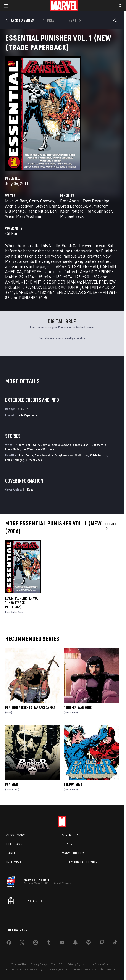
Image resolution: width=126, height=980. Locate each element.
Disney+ (68, 844)
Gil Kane (13, 233)
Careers (13, 853)
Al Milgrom (99, 206)
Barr (7, 612)
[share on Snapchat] (75, 943)
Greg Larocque (74, 206)
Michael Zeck (72, 216)
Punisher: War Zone (78, 708)
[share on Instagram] (36, 943)
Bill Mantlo (15, 211)
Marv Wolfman (29, 216)
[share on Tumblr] (49, 943)
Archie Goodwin (19, 206)
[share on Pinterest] (89, 943)
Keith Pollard (72, 211)
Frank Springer (99, 211)
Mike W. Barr (16, 201)
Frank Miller (37, 211)
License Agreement (58, 969)
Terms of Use (19, 964)
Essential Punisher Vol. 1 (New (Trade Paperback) (22, 603)
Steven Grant (47, 206)
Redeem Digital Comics (79, 862)
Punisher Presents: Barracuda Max (30, 708)
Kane (20, 612)
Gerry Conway (42, 201)
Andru (14, 612)
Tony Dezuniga (96, 201)
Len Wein (28, 449)
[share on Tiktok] (115, 943)
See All (111, 526)
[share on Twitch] (102, 943)
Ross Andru (70, 201)
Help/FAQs (14, 844)
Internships (16, 862)
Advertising (71, 835)
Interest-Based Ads (85, 969)
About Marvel (17, 835)
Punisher (12, 784)
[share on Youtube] (62, 943)
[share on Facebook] (9, 943)
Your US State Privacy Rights (68, 964)
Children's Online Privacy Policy (24, 969)
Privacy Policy (39, 964)
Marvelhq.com (73, 853)
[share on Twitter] (22, 943)
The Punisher (73, 784)
